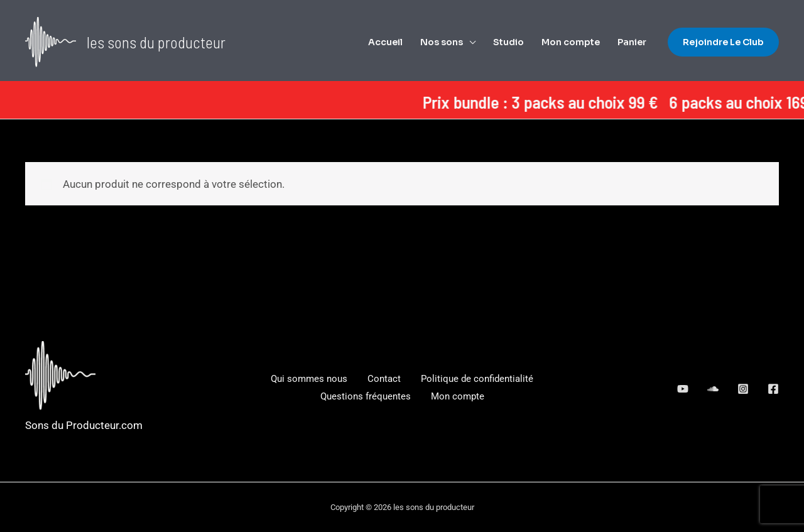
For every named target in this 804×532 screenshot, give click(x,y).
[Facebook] (773, 389)
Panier (632, 42)
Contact (384, 379)
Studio (508, 42)
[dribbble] (743, 389)
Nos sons (442, 42)
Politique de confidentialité (477, 379)
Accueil (385, 42)
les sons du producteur (156, 42)
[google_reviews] (713, 389)
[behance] (683, 389)
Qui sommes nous (309, 379)
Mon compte (571, 42)
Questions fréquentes (366, 396)
